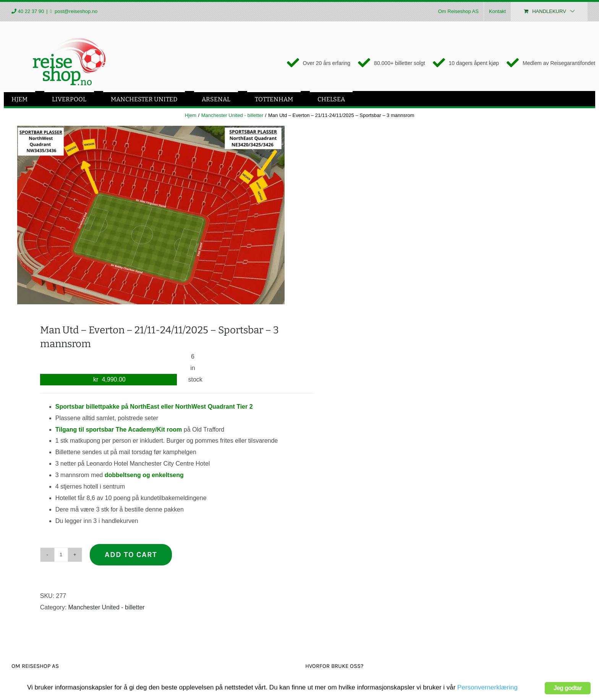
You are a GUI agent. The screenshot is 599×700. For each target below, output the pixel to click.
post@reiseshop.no (75, 11)
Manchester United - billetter (107, 607)
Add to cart (131, 555)
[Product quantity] (61, 555)
